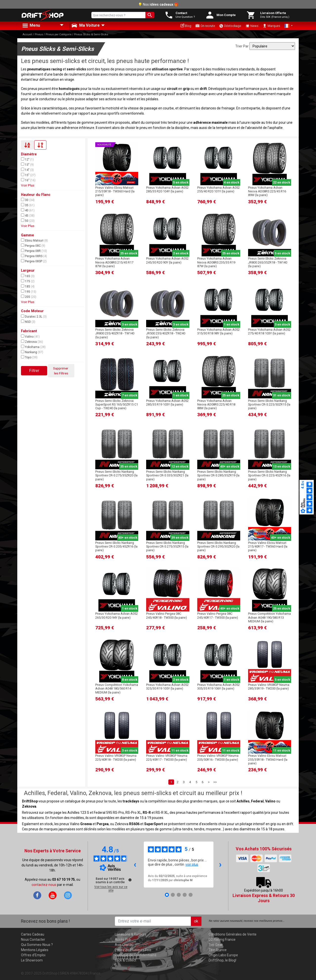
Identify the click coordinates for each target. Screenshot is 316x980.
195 (29, 291)
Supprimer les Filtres (61, 371)
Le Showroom (32, 960)
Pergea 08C (33, 245)
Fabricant (29, 331)
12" (27, 159)
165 (28, 276)
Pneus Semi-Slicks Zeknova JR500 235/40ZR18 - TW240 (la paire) (166, 333)
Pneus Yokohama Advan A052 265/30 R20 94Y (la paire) (117, 615)
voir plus (192, 864)
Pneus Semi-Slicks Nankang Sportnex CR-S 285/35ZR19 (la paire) (218, 475)
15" (28, 175)
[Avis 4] (185, 895)
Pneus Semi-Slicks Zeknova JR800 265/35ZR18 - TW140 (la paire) (268, 262)
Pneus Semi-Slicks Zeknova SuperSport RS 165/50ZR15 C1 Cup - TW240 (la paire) (117, 405)
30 (28, 200)
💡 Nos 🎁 (158, 4)
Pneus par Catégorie (59, 34)
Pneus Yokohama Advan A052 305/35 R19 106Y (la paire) (218, 687)
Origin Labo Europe (223, 955)
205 (29, 297)
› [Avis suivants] (220, 864)
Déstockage (230, 26)
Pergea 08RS (34, 256)
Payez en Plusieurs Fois (133, 950)
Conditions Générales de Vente (233, 934)
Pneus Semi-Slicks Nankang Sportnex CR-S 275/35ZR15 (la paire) (167, 547)
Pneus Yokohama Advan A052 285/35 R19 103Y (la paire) (167, 403)
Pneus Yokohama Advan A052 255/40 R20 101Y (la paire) (218, 189)
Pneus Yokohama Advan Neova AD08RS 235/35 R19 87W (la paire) (216, 262)
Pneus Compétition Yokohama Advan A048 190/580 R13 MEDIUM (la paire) (269, 617)
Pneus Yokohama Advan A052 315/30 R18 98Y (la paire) (218, 331)
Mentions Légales (35, 950)
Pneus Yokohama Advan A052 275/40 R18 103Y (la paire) (269, 331)
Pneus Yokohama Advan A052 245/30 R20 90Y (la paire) (167, 260)
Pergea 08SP (34, 261)
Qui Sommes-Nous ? (37, 945)
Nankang (32, 352)
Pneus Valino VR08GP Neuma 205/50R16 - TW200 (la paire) (218, 757)
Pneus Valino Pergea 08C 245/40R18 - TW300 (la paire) (167, 615)
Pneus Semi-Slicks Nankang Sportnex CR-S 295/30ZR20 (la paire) (218, 547)
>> (215, 782)
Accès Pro (123, 939)
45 (28, 215)
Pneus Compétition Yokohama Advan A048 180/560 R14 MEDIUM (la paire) (117, 689)
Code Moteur (32, 311)
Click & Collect (126, 960)
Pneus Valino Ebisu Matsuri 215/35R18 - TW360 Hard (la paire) (115, 191)
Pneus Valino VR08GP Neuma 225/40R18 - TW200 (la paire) (116, 757)
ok (196, 921)
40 (28, 210)
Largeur (28, 271)
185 (28, 286)
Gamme (28, 235)
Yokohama (33, 347)
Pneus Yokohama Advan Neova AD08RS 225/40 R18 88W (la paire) (216, 405)
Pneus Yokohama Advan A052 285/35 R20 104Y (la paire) (167, 189)
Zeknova (32, 342)
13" (27, 164)
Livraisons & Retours (131, 934)
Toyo (29, 357)
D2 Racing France (222, 939)
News (252, 26)
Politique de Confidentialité (136, 955)
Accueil (27, 34)
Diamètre (29, 154)
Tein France (218, 950)
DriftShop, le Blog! (222, 960)
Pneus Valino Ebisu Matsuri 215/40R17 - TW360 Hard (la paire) (268, 547)
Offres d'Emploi (33, 955)
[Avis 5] (191, 895)
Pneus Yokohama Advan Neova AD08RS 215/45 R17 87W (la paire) (114, 262)
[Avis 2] (173, 895)
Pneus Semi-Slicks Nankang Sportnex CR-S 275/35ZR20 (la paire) (116, 475)
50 (28, 221)
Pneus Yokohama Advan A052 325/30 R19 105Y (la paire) (167, 687)
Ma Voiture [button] (86, 25)
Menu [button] (31, 26)
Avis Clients (124, 945)
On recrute (205, 26)
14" (27, 170)
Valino (30, 336)
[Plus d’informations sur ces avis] (130, 879)
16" (28, 180)
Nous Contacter (33, 939)
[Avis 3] (179, 895)
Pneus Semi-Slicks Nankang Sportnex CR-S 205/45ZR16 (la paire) (116, 547)
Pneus (39, 34)
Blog (186, 25)
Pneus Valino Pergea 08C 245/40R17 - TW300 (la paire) (218, 615)
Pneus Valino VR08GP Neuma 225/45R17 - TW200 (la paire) (167, 757)
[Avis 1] (167, 895)
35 (28, 205)
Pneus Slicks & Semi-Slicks (91, 34)
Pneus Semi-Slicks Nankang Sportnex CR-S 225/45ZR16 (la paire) (269, 475)
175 (28, 281)
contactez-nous (44, 885)
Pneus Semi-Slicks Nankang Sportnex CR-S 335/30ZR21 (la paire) (167, 475)
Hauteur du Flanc (36, 195)
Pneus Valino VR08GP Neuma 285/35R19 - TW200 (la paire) (269, 687)
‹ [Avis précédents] (135, 864)
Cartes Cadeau (33, 934)
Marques (271, 26)
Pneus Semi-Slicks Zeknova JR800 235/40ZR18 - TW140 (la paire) (115, 333)
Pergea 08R (34, 251)
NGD (28, 322)
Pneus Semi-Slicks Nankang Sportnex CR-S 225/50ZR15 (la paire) (269, 405)
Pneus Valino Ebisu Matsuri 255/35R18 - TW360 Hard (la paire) (268, 759)
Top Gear (216, 945)
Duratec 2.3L (34, 316)
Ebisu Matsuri (34, 240)
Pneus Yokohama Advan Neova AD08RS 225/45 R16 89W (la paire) (267, 191)
